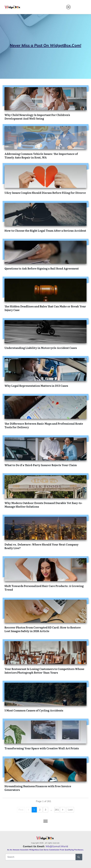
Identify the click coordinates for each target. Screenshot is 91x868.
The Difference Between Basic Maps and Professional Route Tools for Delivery (44, 425)
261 (57, 810)
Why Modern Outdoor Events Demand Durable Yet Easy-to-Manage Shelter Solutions (44, 505)
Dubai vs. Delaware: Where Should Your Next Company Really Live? (42, 546)
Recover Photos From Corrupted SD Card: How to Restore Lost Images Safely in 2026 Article (43, 629)
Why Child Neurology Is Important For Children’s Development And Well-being (37, 117)
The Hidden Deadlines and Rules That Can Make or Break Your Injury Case (45, 308)
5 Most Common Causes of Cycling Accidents (34, 710)
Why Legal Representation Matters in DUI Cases (36, 386)
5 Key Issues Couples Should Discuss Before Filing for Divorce (45, 193)
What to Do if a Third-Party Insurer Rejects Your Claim (41, 465)
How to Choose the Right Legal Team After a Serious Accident (45, 230)
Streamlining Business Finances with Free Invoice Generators (38, 788)
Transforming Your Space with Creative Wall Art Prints (42, 748)
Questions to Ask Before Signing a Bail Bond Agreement (42, 268)
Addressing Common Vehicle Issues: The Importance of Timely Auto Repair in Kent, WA (41, 156)
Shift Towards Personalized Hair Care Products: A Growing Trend (44, 588)
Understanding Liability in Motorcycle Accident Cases (41, 348)
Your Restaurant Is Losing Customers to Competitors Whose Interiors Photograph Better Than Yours (44, 671)
